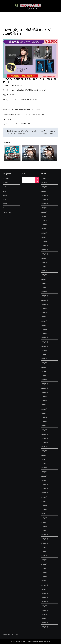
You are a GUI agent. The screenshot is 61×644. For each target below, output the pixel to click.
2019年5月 (44, 514)
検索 (24, 174)
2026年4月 (44, 179)
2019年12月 (44, 484)
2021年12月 (44, 384)
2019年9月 (44, 497)
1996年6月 (44, 614)
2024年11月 (44, 250)
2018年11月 (44, 539)
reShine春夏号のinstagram (30, 155)
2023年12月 (44, 296)
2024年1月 (44, 292)
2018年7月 (44, 556)
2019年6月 (44, 510)
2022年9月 (44, 350)
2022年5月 (44, 367)
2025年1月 (44, 241)
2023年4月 (44, 321)
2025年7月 (44, 216)
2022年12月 (44, 338)
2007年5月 (44, 589)
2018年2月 (44, 572)
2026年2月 (44, 187)
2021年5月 (44, 413)
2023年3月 (44, 325)
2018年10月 (44, 543)
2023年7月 (44, 313)
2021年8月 (44, 401)
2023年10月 (44, 304)
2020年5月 (44, 464)
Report (5, 204)
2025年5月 (44, 225)
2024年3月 (44, 283)
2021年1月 (44, 430)
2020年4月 (44, 468)
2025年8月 (44, 212)
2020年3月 (44, 472)
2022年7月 (44, 359)
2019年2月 (44, 526)
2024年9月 (44, 258)
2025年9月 (44, 208)
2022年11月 (44, 342)
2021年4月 (44, 417)
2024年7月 (44, 267)
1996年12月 (44, 610)
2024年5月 (44, 275)
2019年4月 (44, 518)
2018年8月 (44, 552)
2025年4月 (44, 229)
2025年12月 (44, 195)
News (5, 26)
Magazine (27, 149)
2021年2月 (44, 426)
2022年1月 (44, 380)
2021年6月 (44, 409)
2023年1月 (44, 334)
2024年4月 (44, 279)
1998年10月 (44, 602)
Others (5, 195)
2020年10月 (44, 443)
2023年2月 (44, 329)
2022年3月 (44, 376)
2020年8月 (44, 451)
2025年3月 (44, 233)
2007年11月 (44, 585)
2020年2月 (44, 476)
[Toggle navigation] (4, 14)
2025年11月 (44, 200)
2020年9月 (44, 447)
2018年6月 (44, 560)
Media (34, 149)
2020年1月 (44, 480)
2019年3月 (44, 522)
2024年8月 (44, 262)
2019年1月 (44, 531)
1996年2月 (44, 619)
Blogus (39, 642)
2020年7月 (44, 455)
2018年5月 (44, 564)
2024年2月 (44, 288)
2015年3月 (44, 581)
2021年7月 (44, 405)
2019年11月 (44, 489)
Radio (45, 152)
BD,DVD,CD (6, 179)
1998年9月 (44, 606)
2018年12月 (44, 535)
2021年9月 (44, 396)
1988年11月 (44, 627)
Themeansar (46, 642)
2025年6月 (44, 220)
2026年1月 (44, 191)
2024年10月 (44, 254)
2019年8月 (44, 501)
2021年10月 (44, 392)
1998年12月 (44, 593)
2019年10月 (44, 493)
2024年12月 (44, 246)
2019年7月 (44, 505)
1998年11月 (44, 598)
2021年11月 (44, 388)
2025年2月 (44, 237)
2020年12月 (44, 434)
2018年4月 (44, 568)
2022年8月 (44, 355)
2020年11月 (44, 438)
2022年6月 (44, 363)
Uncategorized (7, 212)
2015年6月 (44, 577)
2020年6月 (44, 459)
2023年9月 (44, 308)
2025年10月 (44, 204)
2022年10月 (44, 346)
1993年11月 (44, 623)
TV (4, 208)
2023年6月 (44, 317)
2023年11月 (44, 300)
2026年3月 (44, 183)
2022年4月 (44, 371)
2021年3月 (44, 422)
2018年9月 (44, 547)
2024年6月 (44, 271)
